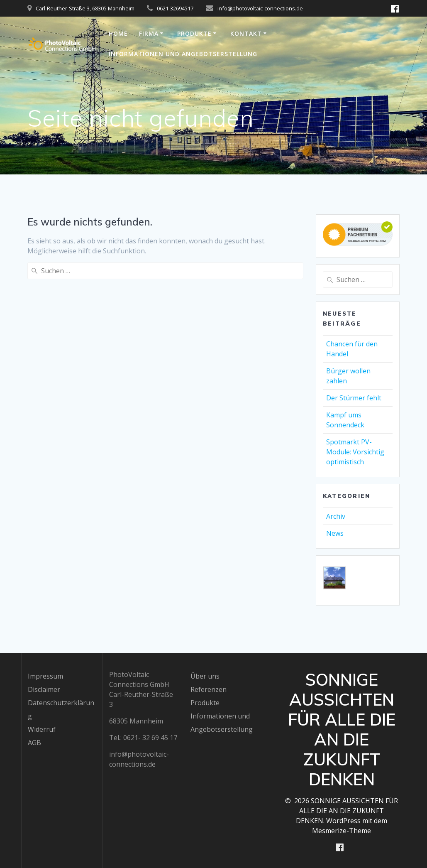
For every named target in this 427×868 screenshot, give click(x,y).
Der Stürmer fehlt (354, 398)
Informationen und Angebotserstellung (183, 54)
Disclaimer (44, 689)
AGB (34, 742)
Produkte (194, 33)
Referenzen (209, 689)
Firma (149, 33)
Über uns (205, 676)
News (335, 533)
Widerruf (42, 729)
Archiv (336, 516)
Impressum (45, 676)
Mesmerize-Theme (342, 830)
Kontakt (246, 33)
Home (118, 33)
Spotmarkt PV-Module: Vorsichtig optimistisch (355, 452)
